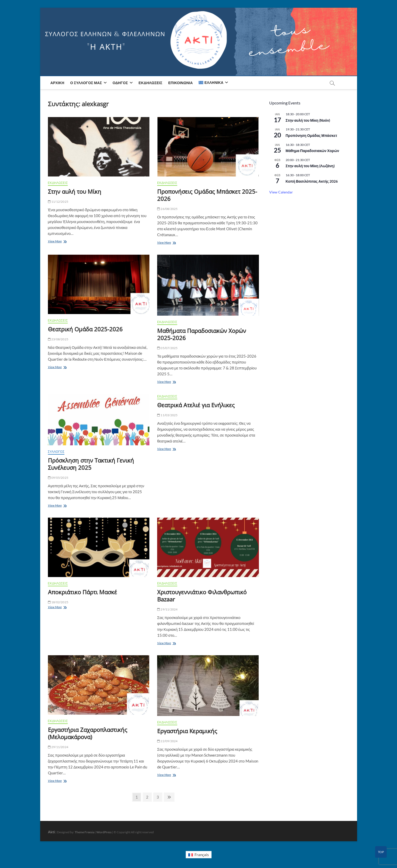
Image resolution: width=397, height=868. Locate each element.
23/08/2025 (58, 339)
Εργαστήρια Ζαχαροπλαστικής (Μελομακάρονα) (88, 733)
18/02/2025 (58, 602)
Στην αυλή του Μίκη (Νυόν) (308, 120)
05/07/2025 (167, 348)
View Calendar (281, 192)
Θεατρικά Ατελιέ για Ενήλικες (196, 405)
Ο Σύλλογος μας (86, 83)
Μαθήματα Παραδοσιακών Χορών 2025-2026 (202, 334)
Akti (51, 832)
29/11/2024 (167, 609)
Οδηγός (120, 83)
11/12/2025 (58, 202)
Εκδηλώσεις (150, 83)
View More (58, 242)
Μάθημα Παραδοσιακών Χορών (312, 151)
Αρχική (57, 83)
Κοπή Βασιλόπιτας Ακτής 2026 (312, 181)
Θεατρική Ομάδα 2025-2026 (85, 329)
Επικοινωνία (180, 83)
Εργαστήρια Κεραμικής (187, 731)
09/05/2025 (58, 478)
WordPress (104, 832)
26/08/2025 (167, 209)
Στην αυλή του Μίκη (75, 191)
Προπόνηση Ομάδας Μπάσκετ (311, 135)
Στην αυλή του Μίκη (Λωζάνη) (310, 166)
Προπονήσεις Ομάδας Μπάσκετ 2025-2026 (207, 195)
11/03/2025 (167, 415)
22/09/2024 (167, 741)
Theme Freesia (85, 832)
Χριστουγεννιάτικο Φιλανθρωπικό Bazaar (202, 596)
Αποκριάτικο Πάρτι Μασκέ (82, 592)
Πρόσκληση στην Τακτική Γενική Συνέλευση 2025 (91, 464)
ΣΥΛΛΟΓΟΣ (56, 452)
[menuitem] (213, 83)
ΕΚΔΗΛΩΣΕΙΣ (58, 183)
